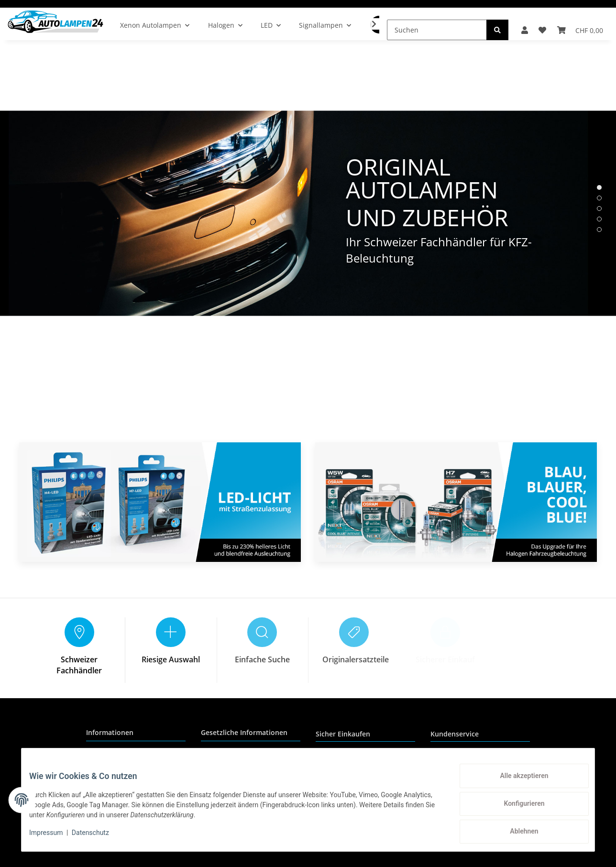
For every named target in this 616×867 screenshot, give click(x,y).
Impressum (54, 837)
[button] (516, 24)
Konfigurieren (516, 808)
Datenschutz (221, 763)
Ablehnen (516, 833)
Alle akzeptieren (516, 783)
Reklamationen (225, 751)
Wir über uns (107, 751)
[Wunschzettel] (537, 24)
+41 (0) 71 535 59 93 (489, 761)
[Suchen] (426, 24)
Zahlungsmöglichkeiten (123, 763)
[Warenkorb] (578, 24)
